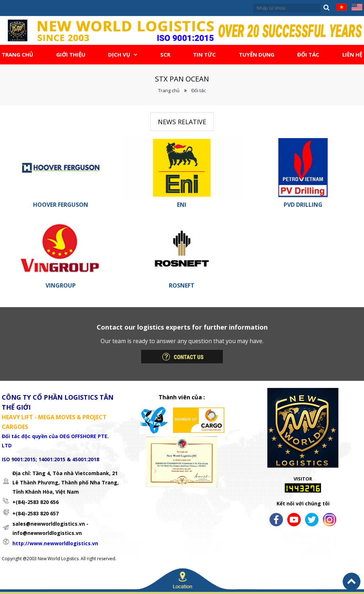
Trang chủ (169, 90)
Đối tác (199, 90)
